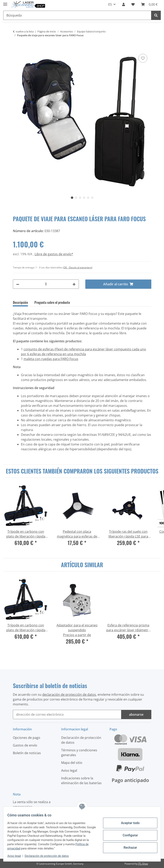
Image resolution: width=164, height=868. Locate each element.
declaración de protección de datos (69, 695)
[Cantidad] (46, 284)
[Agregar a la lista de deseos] (143, 58)
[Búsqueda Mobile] (77, 15)
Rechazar (128, 848)
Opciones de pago (27, 738)
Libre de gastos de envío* (54, 254)
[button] (124, 4)
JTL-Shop (143, 864)
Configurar (128, 835)
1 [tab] (72, 198)
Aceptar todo (128, 823)
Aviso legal (17, 856)
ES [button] (110, 4)
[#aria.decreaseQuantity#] (18, 284)
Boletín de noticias (27, 753)
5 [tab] (88, 198)
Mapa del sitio (72, 763)
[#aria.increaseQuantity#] (74, 284)
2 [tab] (76, 198)
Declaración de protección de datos (49, 856)
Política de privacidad (23, 848)
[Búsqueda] (156, 15)
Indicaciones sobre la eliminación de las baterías (81, 781)
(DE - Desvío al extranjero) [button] (78, 267)
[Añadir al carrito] (16, 48)
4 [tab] (84, 198)
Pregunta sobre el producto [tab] (52, 302)
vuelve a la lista (25, 31)
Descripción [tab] (20, 302)
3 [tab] (80, 198)
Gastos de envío (25, 745)
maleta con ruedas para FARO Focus (51, 359)
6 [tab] (92, 198)
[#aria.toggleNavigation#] (5, 3)
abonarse (136, 714)
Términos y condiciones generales (79, 753)
